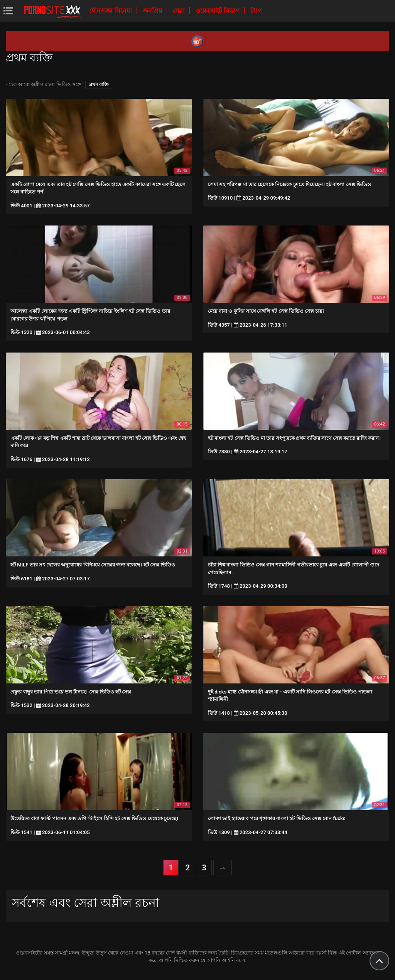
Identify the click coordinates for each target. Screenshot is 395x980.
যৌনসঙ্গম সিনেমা (111, 11)
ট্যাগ (256, 11)
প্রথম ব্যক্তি (99, 85)
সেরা (180, 11)
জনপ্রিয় (153, 11)
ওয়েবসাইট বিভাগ (218, 11)
